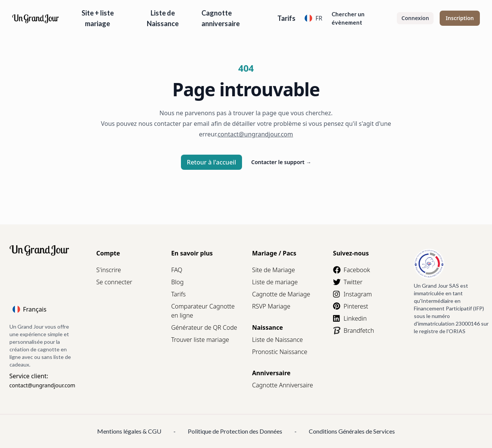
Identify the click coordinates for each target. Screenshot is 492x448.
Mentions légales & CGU (129, 431)
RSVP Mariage (271, 306)
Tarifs (286, 18)
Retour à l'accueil (212, 162)
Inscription (460, 18)
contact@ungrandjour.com (42, 385)
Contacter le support (281, 162)
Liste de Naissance (163, 18)
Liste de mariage (275, 282)
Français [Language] (30, 309)
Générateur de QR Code (204, 327)
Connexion (415, 18)
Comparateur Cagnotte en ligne (203, 311)
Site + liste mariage (98, 18)
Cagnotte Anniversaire (282, 385)
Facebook (351, 270)
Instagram (352, 294)
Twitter (348, 282)
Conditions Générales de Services (352, 431)
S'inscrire (109, 270)
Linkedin (350, 318)
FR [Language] (313, 18)
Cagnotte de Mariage (281, 294)
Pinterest (351, 306)
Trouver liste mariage (200, 340)
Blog (177, 282)
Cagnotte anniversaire (221, 18)
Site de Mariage (273, 270)
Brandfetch (354, 331)
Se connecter (114, 282)
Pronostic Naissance (280, 352)
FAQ (177, 270)
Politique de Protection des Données (235, 431)
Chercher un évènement (348, 18)
